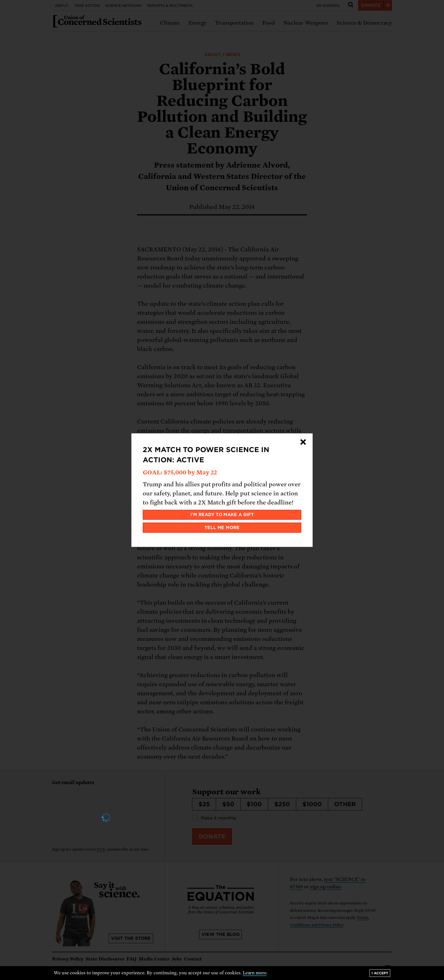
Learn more (255, 973)
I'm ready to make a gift (222, 515)
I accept (380, 973)
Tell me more (222, 528)
